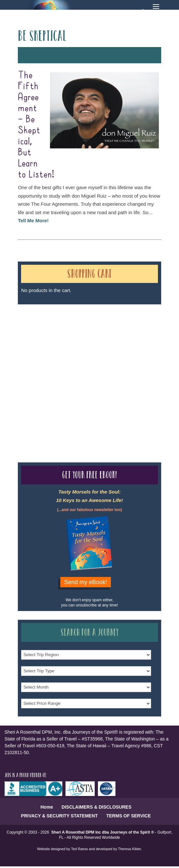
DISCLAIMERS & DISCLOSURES (96, 807)
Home (47, 807)
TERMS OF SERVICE (129, 816)
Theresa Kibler (130, 849)
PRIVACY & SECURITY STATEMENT (60, 816)
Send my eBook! (86, 582)
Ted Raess (79, 849)
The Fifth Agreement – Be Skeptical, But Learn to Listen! (36, 125)
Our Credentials (115, 368)
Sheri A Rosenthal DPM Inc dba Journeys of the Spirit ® (103, 832)
